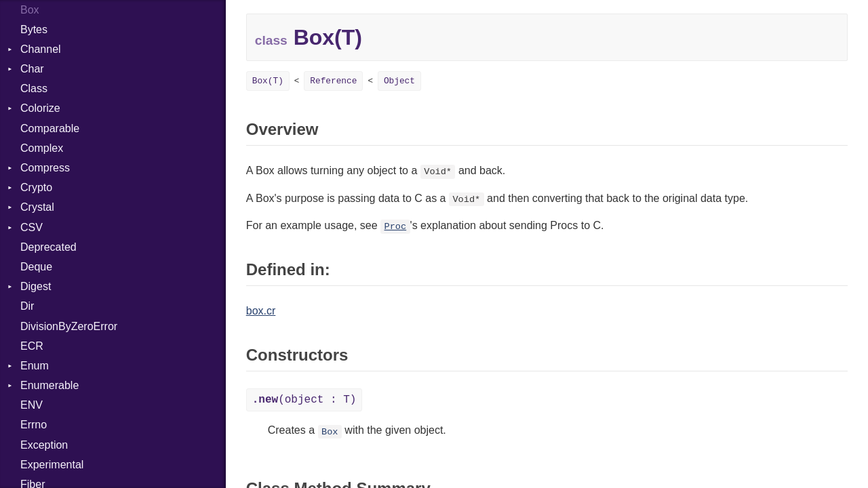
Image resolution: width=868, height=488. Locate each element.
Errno (34, 425)
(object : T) (304, 400)
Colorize (40, 108)
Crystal (37, 207)
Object (399, 81)
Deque (36, 267)
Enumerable (50, 385)
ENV (32, 405)
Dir (27, 306)
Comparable (50, 128)
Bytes (34, 29)
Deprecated (48, 247)
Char (32, 69)
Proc (396, 227)
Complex (42, 148)
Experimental (52, 465)
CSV (32, 227)
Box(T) (268, 81)
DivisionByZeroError (69, 326)
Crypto (36, 187)
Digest (36, 286)
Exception (44, 445)
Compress (45, 168)
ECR (32, 346)
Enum (35, 366)
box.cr (261, 311)
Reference (333, 81)
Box (330, 431)
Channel (41, 49)
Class (34, 88)
